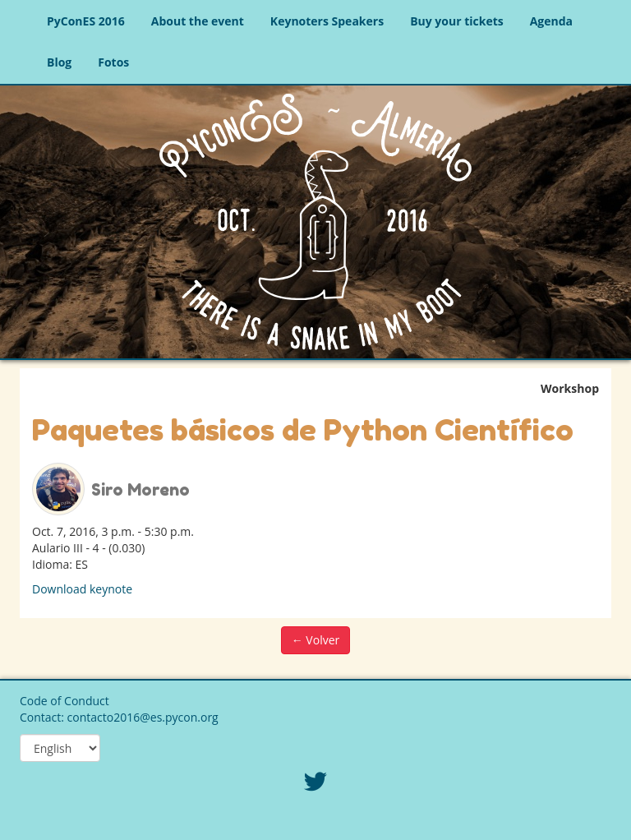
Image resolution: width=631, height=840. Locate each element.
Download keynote (82, 589)
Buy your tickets (457, 21)
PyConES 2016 (86, 21)
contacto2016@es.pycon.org (143, 717)
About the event (198, 21)
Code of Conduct (64, 701)
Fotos (113, 62)
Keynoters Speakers (327, 21)
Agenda (551, 21)
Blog (59, 62)
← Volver (316, 640)
